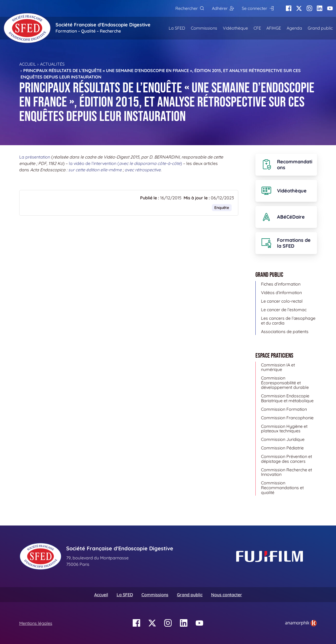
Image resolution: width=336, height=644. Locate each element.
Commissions (204, 28)
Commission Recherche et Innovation (286, 472)
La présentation (35, 157)
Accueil (28, 64)
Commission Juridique (283, 439)
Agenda (294, 28)
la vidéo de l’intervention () (125, 163)
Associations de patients (285, 331)
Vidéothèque (235, 28)
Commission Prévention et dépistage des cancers (286, 459)
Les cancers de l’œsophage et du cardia (288, 321)
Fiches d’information (281, 284)
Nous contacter (227, 595)
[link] (301, 623)
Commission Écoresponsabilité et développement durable (285, 383)
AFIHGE (274, 28)
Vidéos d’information (281, 293)
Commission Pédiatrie (282, 448)
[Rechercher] (190, 8)
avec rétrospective (143, 170)
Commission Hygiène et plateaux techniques (284, 429)
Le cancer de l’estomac (284, 310)
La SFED (177, 28)
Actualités (52, 64)
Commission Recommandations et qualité (282, 487)
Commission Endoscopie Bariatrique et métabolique (287, 398)
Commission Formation (284, 409)
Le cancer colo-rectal (282, 301)
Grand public (320, 28)
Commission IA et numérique (278, 367)
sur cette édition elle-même (95, 170)
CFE (257, 28)
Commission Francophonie (287, 418)
